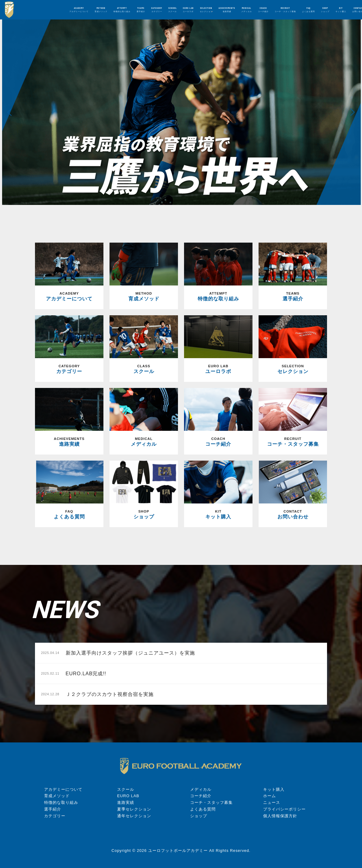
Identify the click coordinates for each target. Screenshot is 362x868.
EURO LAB (188, 9)
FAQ (308, 9)
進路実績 (126, 802)
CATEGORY (157, 9)
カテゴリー (55, 816)
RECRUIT (285, 9)
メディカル (201, 789)
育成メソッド (57, 796)
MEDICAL (247, 9)
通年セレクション (134, 816)
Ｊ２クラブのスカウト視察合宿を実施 (97, 694)
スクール (126, 789)
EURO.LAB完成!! (74, 674)
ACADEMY (79, 9)
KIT (341, 9)
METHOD (101, 9)
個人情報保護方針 (280, 816)
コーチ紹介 (201, 796)
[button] (9, 112)
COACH (263, 9)
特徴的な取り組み (61, 802)
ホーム (270, 796)
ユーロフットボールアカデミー (178, 851)
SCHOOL (172, 9)
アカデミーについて (63, 789)
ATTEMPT (122, 9)
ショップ (199, 816)
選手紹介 (53, 809)
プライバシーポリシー (284, 809)
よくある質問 (203, 809)
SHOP (325, 9)
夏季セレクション (134, 809)
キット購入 (274, 789)
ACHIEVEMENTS (227, 9)
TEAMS (141, 9)
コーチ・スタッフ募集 (211, 802)
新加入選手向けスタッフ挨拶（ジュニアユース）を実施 (118, 653)
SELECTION (206, 9)
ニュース (272, 802)
